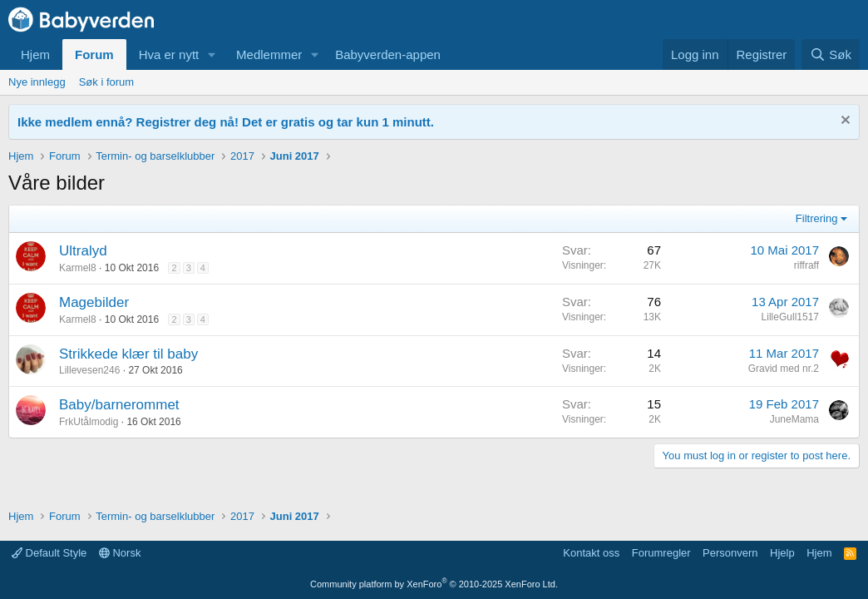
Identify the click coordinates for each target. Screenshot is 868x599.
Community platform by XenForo (434, 584)
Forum (94, 54)
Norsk (120, 553)
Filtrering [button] (817, 218)
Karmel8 (78, 268)
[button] (212, 54)
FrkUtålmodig (89, 422)
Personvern (730, 553)
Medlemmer (269, 54)
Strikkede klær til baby (128, 354)
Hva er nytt (169, 54)
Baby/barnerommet (119, 405)
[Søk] (831, 54)
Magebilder (94, 302)
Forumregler (661, 553)
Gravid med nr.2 (784, 369)
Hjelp (782, 553)
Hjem (35, 54)
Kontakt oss (591, 553)
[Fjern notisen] (843, 122)
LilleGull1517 (790, 317)
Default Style (49, 553)
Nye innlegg (37, 82)
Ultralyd (83, 251)
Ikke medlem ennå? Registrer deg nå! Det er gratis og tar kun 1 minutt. (226, 122)
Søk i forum (106, 82)
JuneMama (794, 419)
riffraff (806, 265)
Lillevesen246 (89, 370)
